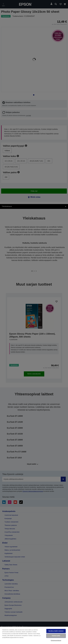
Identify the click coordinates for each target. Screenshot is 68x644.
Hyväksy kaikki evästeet (56, 631)
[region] (34, 635)
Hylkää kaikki (56, 636)
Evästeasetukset (56, 640)
